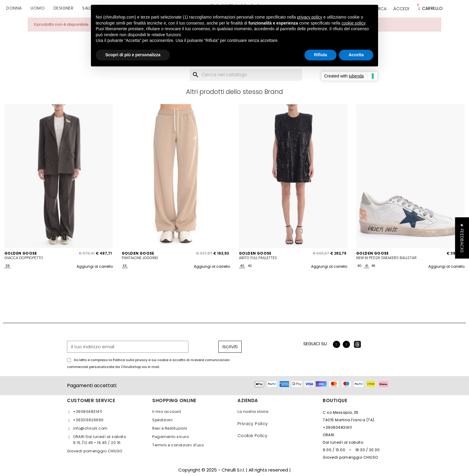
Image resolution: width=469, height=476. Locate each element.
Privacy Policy (253, 424)
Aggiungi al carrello (95, 266)
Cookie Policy (252, 436)
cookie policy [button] (353, 23)
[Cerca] (246, 75)
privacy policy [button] (310, 17)
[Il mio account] (401, 9)
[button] (462, 238)
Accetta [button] (356, 55)
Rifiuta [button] (321, 55)
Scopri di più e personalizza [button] (133, 55)
